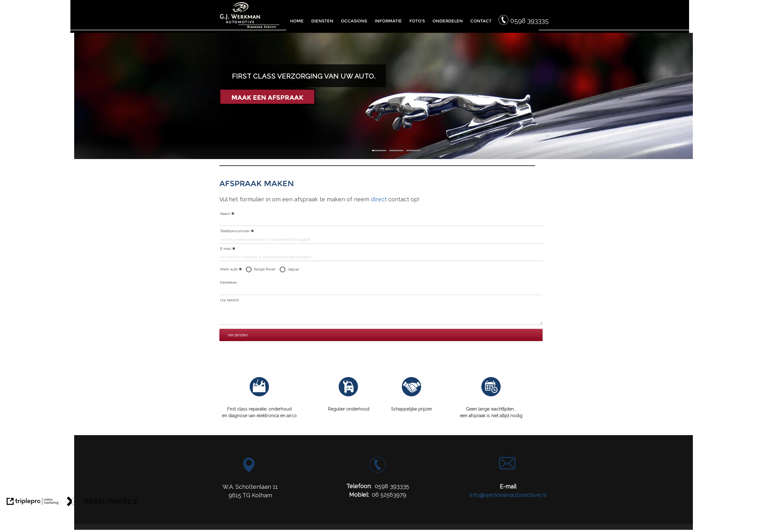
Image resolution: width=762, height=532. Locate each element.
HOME (297, 21)
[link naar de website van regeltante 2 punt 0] (102, 502)
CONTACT (481, 21)
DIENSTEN (322, 21)
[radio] (249, 269)
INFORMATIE (388, 21)
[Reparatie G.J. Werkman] (259, 395)
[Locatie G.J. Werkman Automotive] (249, 470)
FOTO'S (417, 21)
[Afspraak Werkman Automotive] (491, 395)
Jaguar (293, 269)
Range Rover (265, 269)
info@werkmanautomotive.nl (508, 495)
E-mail (226, 249)
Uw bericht (229, 300)
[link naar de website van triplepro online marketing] (33, 502)
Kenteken (229, 282)
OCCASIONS (354, 21)
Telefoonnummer (235, 231)
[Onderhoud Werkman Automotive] (348, 395)
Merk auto (231, 269)
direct (379, 199)
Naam (225, 214)
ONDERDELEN (448, 21)
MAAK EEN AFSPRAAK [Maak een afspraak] (267, 98)
